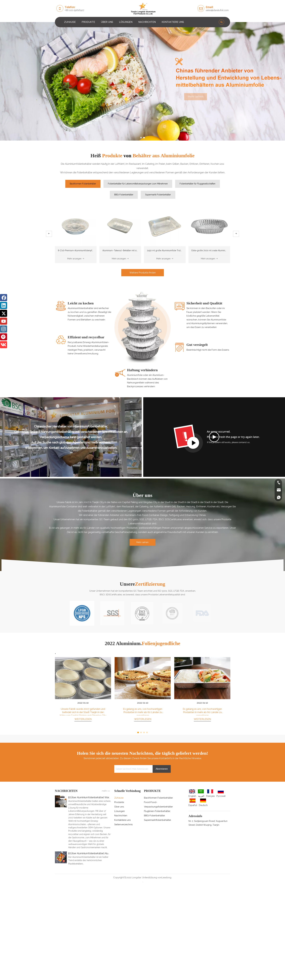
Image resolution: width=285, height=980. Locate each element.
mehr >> (106, 791)
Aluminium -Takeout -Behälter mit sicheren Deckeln (127, 250)
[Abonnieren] (162, 769)
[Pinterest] (4, 337)
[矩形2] (142, 565)
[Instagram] (4, 329)
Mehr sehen (200, 97)
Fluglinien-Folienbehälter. (157, 811)
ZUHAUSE (70, 22)
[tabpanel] (83, 693)
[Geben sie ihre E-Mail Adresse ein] (133, 769)
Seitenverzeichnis (123, 824)
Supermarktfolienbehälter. (158, 820)
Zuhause (119, 798)
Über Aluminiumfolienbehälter (87, 797)
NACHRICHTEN (147, 22)
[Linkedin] (4, 305)
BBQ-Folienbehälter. (155, 816)
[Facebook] (4, 298)
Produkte (119, 802)
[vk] (4, 345)
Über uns (119, 807)
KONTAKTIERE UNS (173, 22)
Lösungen (120, 811)
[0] (142, 326)
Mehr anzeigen (76, 259)
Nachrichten (121, 816)
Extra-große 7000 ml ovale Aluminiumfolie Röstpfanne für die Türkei (224, 250)
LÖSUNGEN (126, 22)
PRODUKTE (88, 22)
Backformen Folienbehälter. (159, 798)
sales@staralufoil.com (217, 10)
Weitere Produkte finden (143, 273)
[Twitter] (4, 313)
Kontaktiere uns (122, 820)
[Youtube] (4, 321)
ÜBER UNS (107, 22)
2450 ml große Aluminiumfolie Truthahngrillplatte (171, 250)
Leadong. (167, 877)
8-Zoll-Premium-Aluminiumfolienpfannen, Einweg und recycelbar (90, 250)
